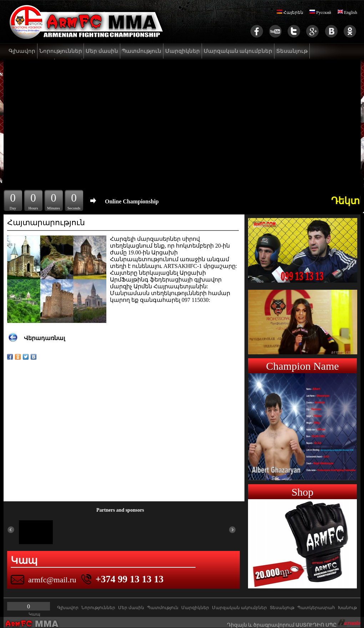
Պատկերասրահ (316, 608)
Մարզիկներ (183, 51)
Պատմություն (141, 51)
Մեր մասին (102, 51)
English (347, 12)
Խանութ (347, 608)
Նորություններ (61, 51)
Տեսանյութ (292, 51)
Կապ (34, 614)
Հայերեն (290, 12)
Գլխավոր (22, 51)
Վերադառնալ (44, 338)
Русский (320, 12)
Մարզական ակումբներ (238, 51)
